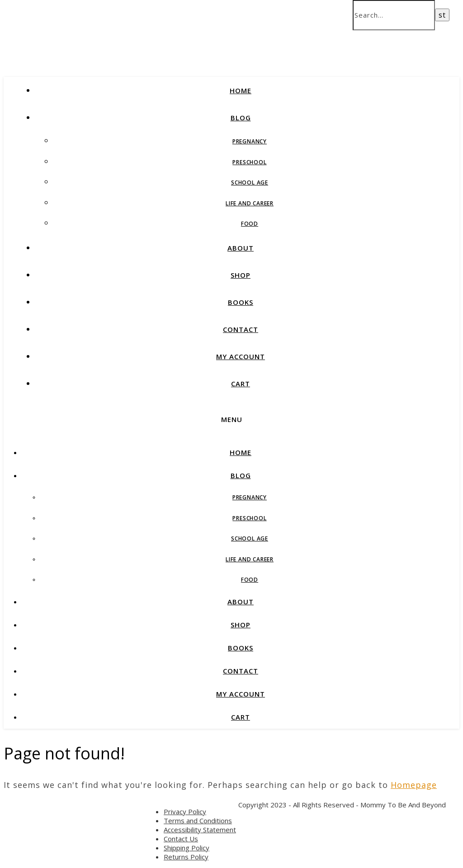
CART (241, 384)
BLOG (241, 118)
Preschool (249, 162)
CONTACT (241, 329)
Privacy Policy (185, 811)
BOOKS (241, 302)
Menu (232, 419)
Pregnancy (250, 141)
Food (250, 224)
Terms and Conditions (198, 821)
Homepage (414, 785)
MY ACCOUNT (241, 356)
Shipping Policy (187, 848)
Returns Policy (186, 857)
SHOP (241, 275)
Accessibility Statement (200, 830)
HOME (241, 90)
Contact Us (181, 839)
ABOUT (241, 248)
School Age (250, 183)
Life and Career (250, 203)
